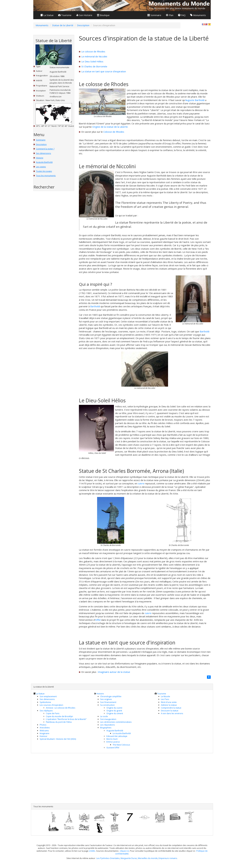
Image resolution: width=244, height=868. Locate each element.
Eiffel (98, 620)
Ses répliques (46, 711)
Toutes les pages (44, 171)
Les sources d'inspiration (51, 705)
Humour (43, 736)
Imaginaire (45, 733)
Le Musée (165, 696)
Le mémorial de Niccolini (94, 56)
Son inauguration (108, 719)
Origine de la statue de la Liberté (110, 127)
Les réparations (108, 725)
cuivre (141, 483)
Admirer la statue (169, 705)
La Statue (47, 15)
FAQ (182, 15)
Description (41, 144)
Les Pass (165, 699)
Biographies (106, 728)
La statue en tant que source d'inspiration (104, 71)
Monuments (198, 15)
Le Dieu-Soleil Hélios (92, 61)
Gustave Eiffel (113, 747)
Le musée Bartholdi (122, 733)
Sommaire (154, 15)
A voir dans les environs (172, 713)
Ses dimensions (43, 153)
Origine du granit (114, 711)
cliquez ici (124, 851)
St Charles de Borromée (94, 66)
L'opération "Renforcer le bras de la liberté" (66, 719)
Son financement (108, 702)
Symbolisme (45, 702)
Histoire (40, 158)
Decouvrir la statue (170, 711)
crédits (92, 851)
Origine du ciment (115, 713)
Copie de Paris (53, 713)
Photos (43, 725)
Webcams (44, 731)
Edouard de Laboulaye (117, 736)
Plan (170, 15)
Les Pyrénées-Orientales (108, 858)
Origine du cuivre (114, 708)
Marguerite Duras (129, 858)
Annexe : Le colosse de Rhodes (61, 708)
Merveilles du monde (148, 858)
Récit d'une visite (169, 702)
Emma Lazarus (113, 742)
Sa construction (107, 705)
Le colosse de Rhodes (93, 51)
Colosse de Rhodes (114, 132)
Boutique (103, 15)
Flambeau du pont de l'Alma (59, 722)
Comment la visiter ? (45, 149)
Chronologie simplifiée (111, 696)
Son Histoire (84, 15)
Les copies (41, 167)
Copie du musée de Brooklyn (59, 716)
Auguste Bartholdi (44, 162)
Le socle (104, 716)
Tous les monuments (46, 176)
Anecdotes (45, 728)
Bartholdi (95, 306)
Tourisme (65, 15)
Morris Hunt (112, 739)
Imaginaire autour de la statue (114, 672)
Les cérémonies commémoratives (116, 722)
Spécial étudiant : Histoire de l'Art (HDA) (58, 739)
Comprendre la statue (171, 708)
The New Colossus (121, 745)
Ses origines (106, 699)
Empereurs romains (168, 858)
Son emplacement (48, 696)
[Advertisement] (51, 244)
